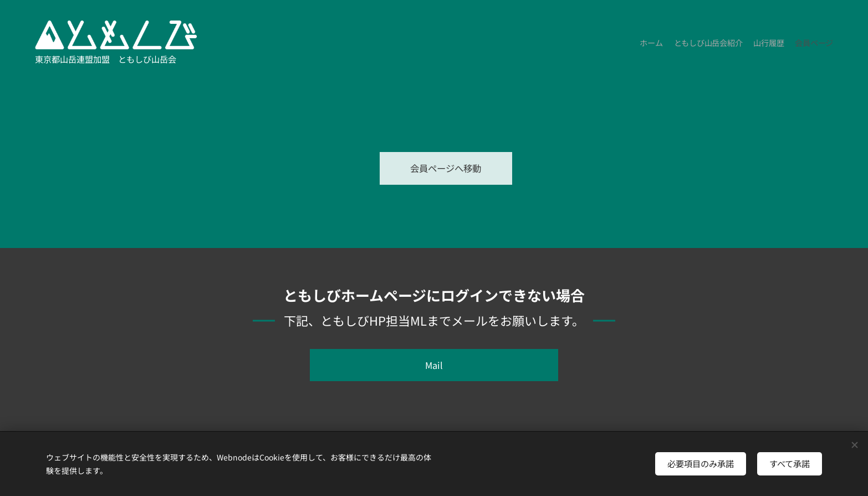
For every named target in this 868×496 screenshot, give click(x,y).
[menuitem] (801, 44)
